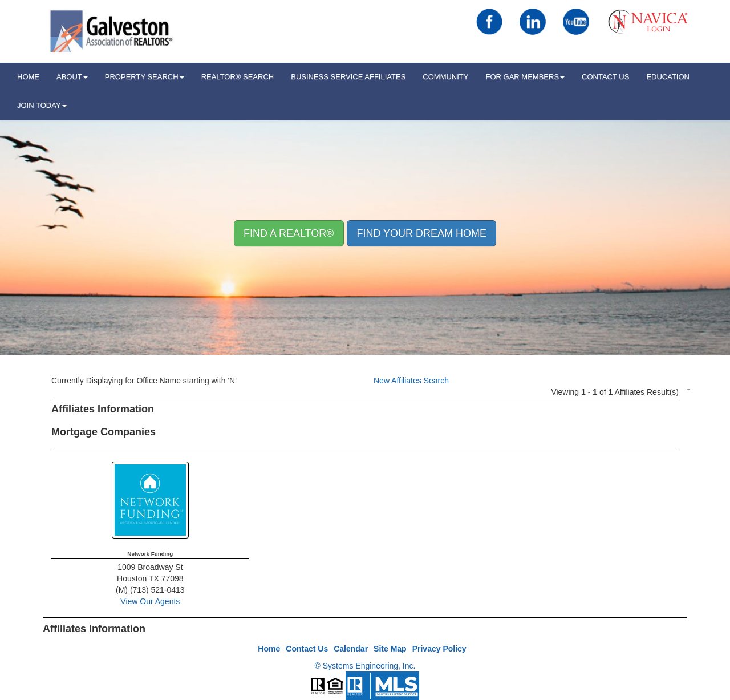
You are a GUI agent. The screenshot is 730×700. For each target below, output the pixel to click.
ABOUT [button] (72, 77)
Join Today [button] (42, 105)
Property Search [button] (145, 77)
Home (269, 649)
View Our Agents (150, 601)
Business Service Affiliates (348, 77)
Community (445, 77)
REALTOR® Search (238, 77)
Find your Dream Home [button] (421, 233)
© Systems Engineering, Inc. (365, 666)
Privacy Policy (439, 649)
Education (668, 77)
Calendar (351, 649)
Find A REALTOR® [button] (289, 233)
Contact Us (605, 77)
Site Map (390, 649)
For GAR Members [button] (525, 77)
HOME (28, 77)
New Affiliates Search (411, 381)
